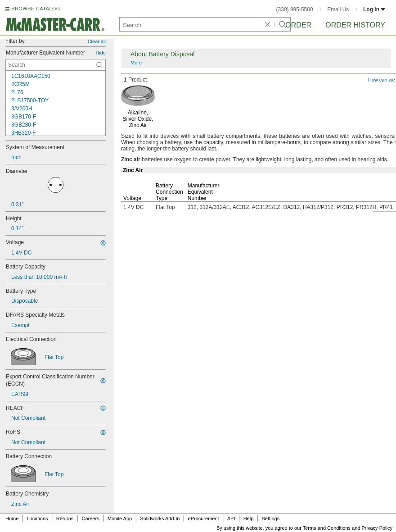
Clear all (97, 41)
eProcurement (204, 518)
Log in (374, 9)
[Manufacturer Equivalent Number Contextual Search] (56, 65)
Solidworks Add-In (160, 518)
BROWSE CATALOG (36, 9)
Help (249, 518)
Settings (270, 518)
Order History (355, 25)
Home (12, 518)
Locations (38, 518)
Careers (90, 518)
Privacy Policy (377, 528)
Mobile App (120, 518)
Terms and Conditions (327, 528)
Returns (65, 518)
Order (298, 25)
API (231, 518)
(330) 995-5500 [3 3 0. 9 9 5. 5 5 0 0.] (295, 9)
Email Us (338, 9)
